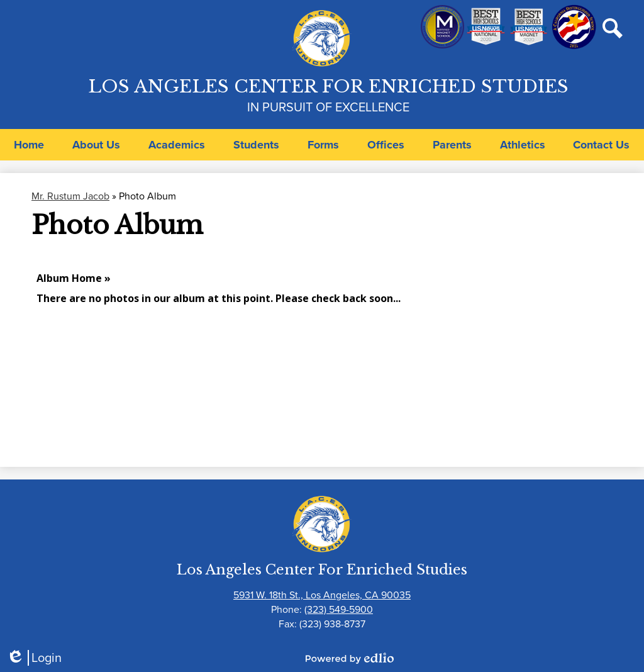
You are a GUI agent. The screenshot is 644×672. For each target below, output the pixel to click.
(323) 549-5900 (339, 609)
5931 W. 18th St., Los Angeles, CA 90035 (322, 595)
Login (34, 658)
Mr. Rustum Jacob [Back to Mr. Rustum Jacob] (70, 196)
